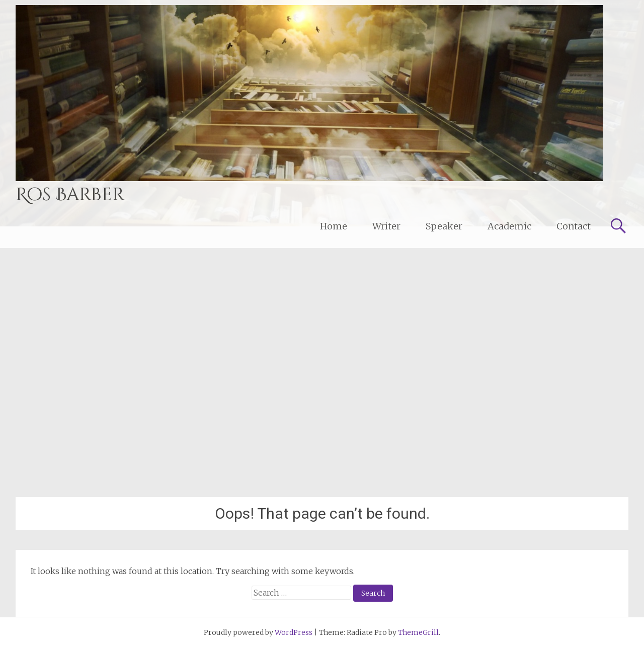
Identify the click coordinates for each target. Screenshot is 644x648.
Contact (574, 226)
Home (334, 226)
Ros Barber (70, 195)
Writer (386, 226)
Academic (509, 226)
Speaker (444, 226)
